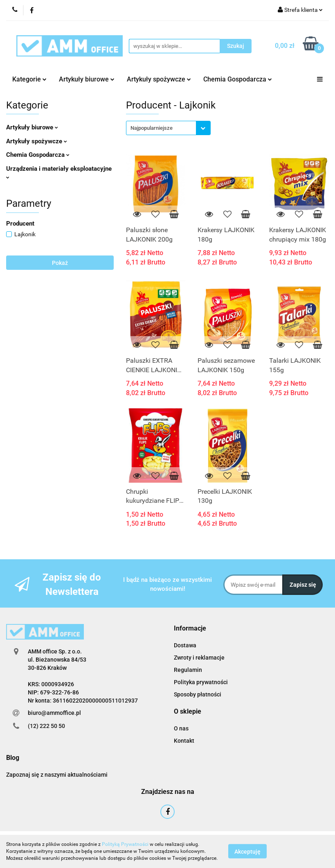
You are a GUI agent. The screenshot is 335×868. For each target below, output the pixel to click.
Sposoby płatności (198, 694)
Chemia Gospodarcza (238, 79)
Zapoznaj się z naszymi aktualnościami (57, 775)
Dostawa (185, 645)
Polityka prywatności (201, 682)
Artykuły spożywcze (159, 79)
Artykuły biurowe (87, 79)
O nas (181, 728)
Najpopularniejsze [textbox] (152, 128)
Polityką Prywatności (125, 844)
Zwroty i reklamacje (199, 658)
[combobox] (168, 128)
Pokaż (60, 263)
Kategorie (29, 79)
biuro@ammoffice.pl (54, 713)
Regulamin (188, 670)
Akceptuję (247, 852)
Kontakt (184, 741)
